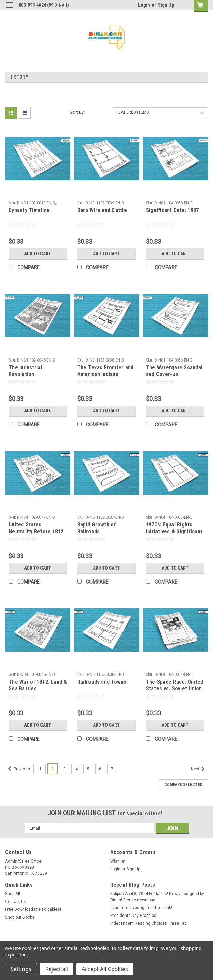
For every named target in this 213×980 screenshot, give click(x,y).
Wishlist (118, 861)
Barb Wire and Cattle (102, 210)
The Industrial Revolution (25, 371)
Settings (21, 969)
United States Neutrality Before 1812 (36, 528)
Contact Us (16, 902)
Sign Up (166, 5)
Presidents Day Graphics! (134, 916)
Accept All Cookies (105, 969)
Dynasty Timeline (29, 210)
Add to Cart (38, 254)
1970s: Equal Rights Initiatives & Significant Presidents (174, 531)
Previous (18, 769)
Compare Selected (183, 785)
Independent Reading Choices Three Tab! (149, 923)
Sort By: (77, 112)
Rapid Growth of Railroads (97, 528)
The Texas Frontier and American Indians (105, 371)
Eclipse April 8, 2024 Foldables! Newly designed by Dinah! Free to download (157, 897)
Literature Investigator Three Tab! (141, 908)
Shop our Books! (20, 917)
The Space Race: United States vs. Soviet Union (175, 685)
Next (199, 769)
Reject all (57, 969)
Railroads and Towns (102, 682)
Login (144, 5)
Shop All (13, 894)
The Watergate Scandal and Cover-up (174, 371)
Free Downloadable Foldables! (33, 909)
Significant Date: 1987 (173, 210)
